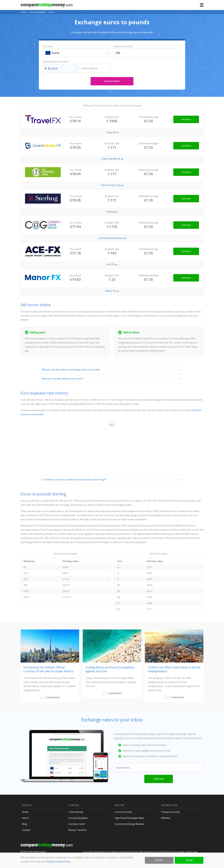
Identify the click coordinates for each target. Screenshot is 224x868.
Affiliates (166, 818)
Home (23, 12)
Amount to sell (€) (123, 46)
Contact (26, 830)
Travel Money (76, 812)
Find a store (90, 68)
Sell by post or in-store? (56, 62)
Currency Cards (76, 824)
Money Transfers (78, 830)
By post (53, 68)
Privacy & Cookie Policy (58, 862)
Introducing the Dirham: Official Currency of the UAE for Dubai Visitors (48, 669)
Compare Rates (112, 81)
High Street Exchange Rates (129, 818)
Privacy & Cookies (170, 812)
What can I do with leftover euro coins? (62, 379)
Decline (159, 860)
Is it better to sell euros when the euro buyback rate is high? (74, 480)
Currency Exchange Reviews (129, 824)
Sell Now (186, 119)
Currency (48, 46)
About (25, 818)
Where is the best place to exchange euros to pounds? (71, 370)
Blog (24, 824)
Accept (189, 860)
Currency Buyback (38, 12)
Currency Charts (123, 812)
